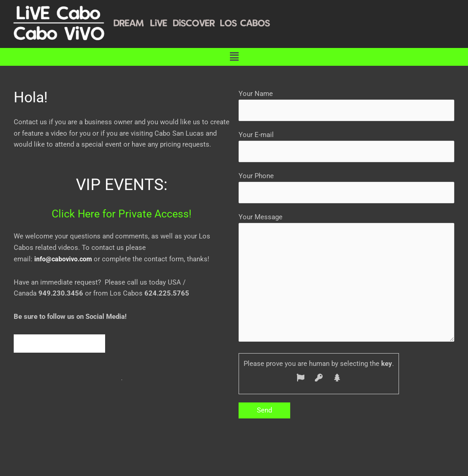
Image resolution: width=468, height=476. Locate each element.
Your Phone (346, 190)
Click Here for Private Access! (122, 213)
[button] (234, 57)
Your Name (346, 106)
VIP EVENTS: (122, 184)
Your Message (346, 285)
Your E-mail (346, 148)
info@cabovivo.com (64, 259)
